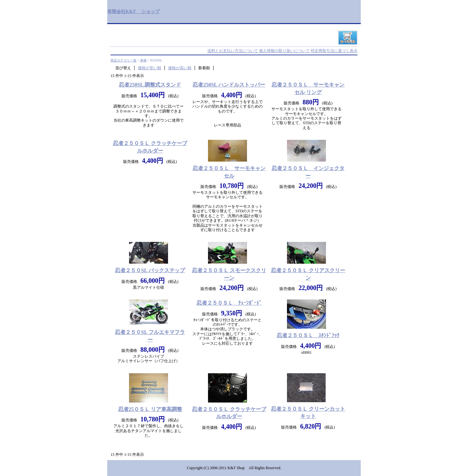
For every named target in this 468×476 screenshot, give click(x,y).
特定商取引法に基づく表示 (334, 51)
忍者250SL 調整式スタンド (150, 85)
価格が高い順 (180, 68)
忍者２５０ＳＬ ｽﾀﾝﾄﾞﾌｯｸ (308, 335)
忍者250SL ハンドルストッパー (229, 85)
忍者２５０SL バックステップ (150, 270)
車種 (143, 60)
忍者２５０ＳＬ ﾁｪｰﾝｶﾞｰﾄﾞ (229, 303)
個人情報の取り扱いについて (284, 51)
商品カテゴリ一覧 (123, 60)
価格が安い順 (149, 68)
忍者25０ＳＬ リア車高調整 (150, 409)
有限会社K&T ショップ (133, 11)
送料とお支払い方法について (233, 51)
